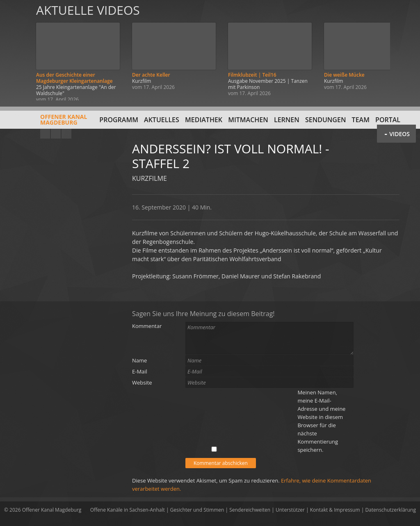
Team (361, 120)
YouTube (45, 134)
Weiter (404, 50)
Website (142, 383)
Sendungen (325, 120)
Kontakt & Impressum (335, 510)
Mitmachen (248, 120)
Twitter (66, 134)
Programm (119, 120)
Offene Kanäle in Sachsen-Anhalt (128, 510)
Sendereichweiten (250, 510)
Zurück (16, 50)
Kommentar (147, 326)
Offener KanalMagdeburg (46, 123)
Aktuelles (162, 120)
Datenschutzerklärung (390, 510)
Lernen (287, 120)
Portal (388, 120)
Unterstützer (290, 510)
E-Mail (140, 371)
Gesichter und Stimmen (197, 510)
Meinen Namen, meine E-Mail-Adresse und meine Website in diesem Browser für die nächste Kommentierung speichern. (321, 421)
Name (139, 360)
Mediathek (204, 120)
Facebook (56, 134)
